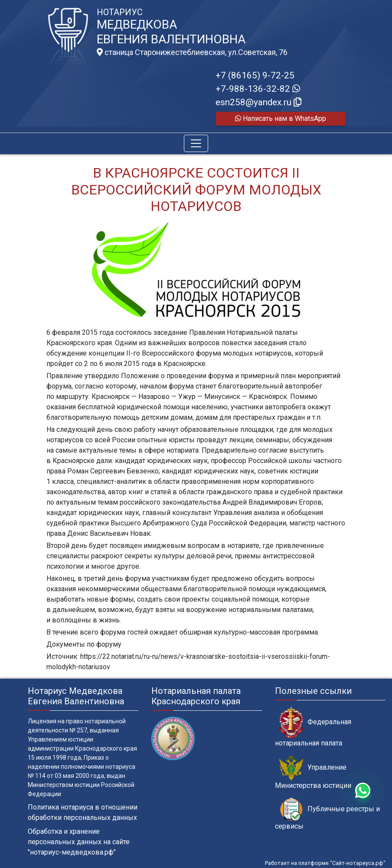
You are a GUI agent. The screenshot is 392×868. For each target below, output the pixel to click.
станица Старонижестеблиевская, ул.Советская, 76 (192, 52)
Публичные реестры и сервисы (327, 814)
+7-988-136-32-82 (258, 89)
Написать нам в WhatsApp (281, 118)
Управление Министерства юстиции (313, 772)
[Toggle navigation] (196, 143)
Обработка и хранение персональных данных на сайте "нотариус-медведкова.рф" (79, 842)
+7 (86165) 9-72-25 (255, 75)
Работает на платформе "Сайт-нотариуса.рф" (325, 863)
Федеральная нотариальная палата (313, 727)
